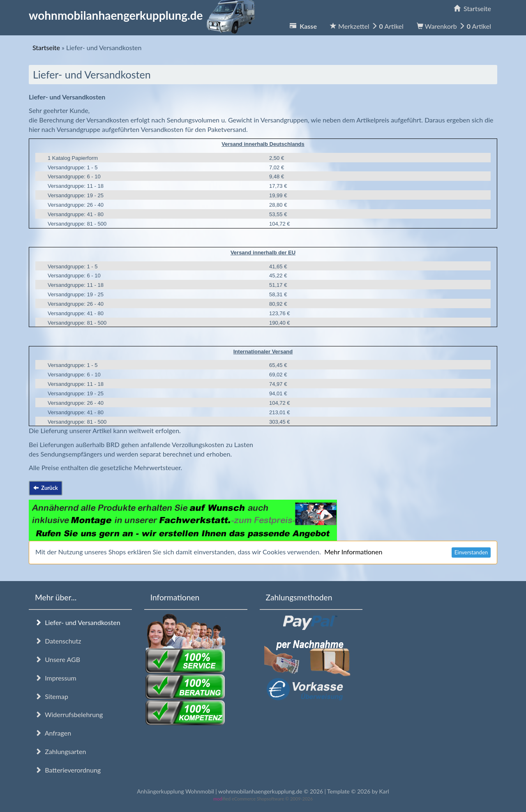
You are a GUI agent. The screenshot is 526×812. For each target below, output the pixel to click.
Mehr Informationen (353, 552)
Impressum (56, 678)
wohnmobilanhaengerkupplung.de (144, 15)
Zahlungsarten (60, 751)
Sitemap (52, 696)
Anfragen (53, 733)
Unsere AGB (58, 659)
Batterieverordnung (68, 770)
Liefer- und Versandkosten (78, 622)
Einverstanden (471, 552)
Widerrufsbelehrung (69, 714)
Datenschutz (58, 641)
